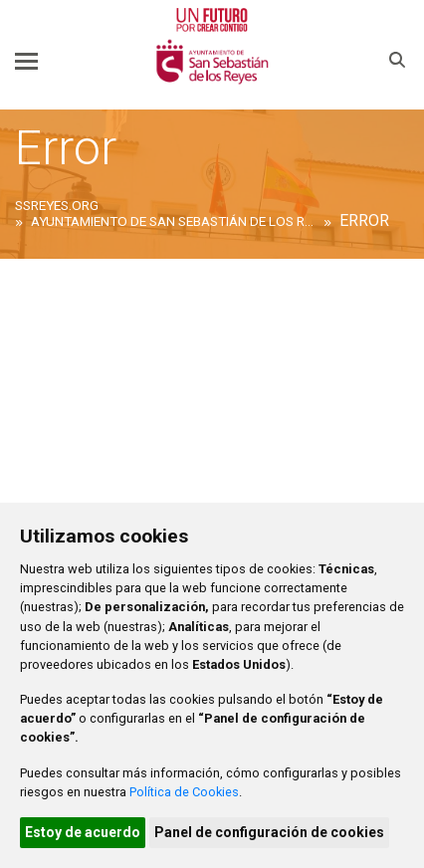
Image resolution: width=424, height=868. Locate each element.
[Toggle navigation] (26, 61)
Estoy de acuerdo (83, 832)
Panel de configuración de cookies (269, 832)
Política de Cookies (184, 792)
